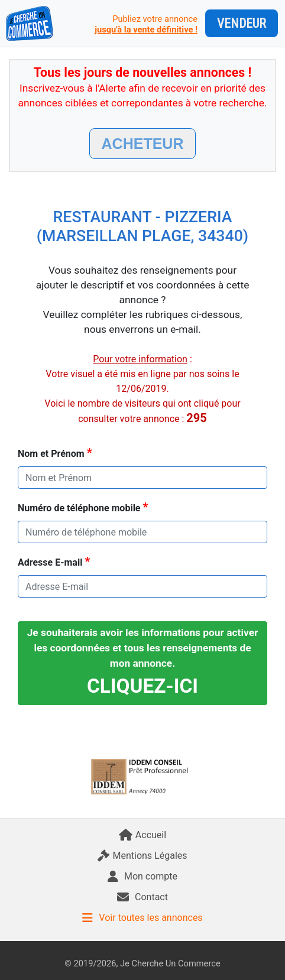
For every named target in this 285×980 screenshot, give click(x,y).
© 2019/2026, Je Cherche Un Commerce (142, 963)
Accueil (142, 835)
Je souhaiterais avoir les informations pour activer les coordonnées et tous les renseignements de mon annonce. (143, 662)
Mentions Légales (142, 856)
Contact (142, 897)
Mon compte (142, 876)
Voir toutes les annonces (142, 918)
